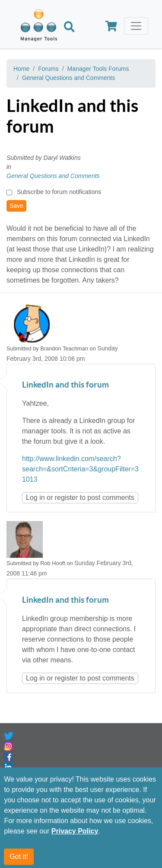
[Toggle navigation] (136, 26)
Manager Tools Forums (98, 69)
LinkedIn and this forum (65, 385)
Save (16, 206)
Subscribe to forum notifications (59, 192)
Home (21, 69)
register (66, 498)
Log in (35, 498)
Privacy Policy (75, 837)
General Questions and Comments (69, 78)
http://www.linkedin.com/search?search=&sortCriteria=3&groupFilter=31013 (80, 469)
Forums (48, 69)
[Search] (69, 28)
